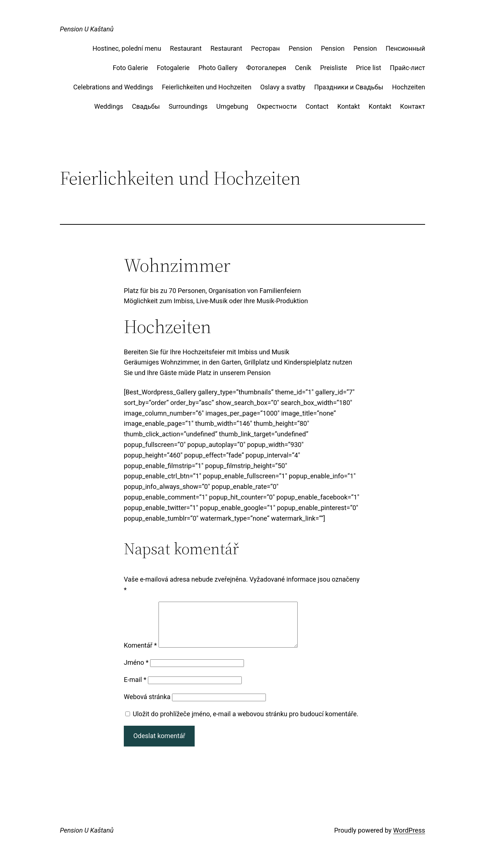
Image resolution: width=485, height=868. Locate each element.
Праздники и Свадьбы (349, 87)
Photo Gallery (218, 68)
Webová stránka (147, 705)
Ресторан (265, 48)
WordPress (409, 839)
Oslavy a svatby (283, 87)
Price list (368, 68)
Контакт (413, 106)
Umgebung (232, 106)
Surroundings (188, 106)
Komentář (140, 654)
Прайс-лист (408, 68)
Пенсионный (405, 48)
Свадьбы (146, 106)
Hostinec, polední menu (127, 48)
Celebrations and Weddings (113, 87)
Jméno (136, 671)
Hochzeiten (408, 87)
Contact (317, 106)
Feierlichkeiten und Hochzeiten (207, 87)
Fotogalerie (173, 68)
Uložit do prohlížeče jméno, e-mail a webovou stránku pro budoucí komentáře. (245, 723)
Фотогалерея (266, 68)
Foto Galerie (130, 68)
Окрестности (277, 106)
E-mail (135, 688)
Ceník (303, 68)
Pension (300, 48)
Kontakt (348, 106)
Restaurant (186, 48)
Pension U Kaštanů (87, 29)
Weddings (109, 106)
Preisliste (333, 68)
